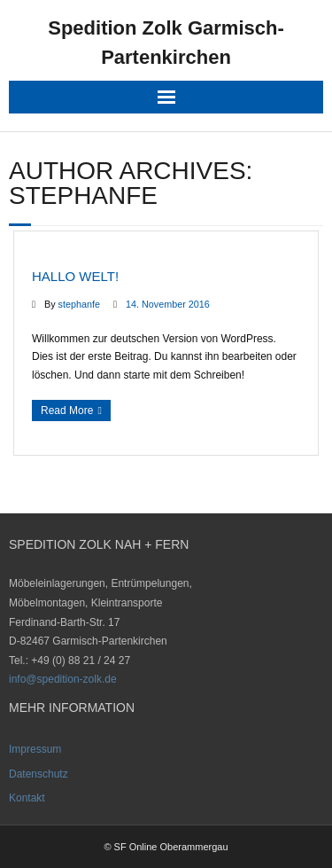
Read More (67, 411)
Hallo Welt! (75, 276)
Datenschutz (39, 774)
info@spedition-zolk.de (63, 679)
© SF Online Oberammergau (166, 847)
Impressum (35, 749)
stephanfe (79, 304)
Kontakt (27, 798)
